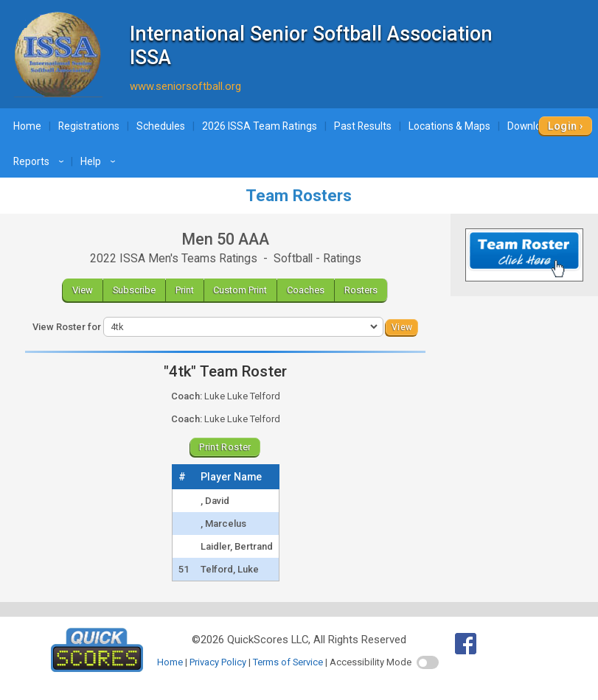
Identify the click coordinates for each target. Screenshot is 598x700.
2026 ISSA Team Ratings (260, 126)
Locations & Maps (449, 126)
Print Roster (225, 447)
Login (562, 126)
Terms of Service (288, 662)
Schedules (161, 126)
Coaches (306, 290)
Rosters (361, 290)
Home (27, 126)
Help (100, 161)
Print (185, 290)
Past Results (363, 126)
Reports (41, 161)
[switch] (428, 662)
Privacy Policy (218, 662)
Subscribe (134, 290)
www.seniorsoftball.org (185, 86)
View (83, 290)
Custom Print (240, 290)
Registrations (89, 126)
